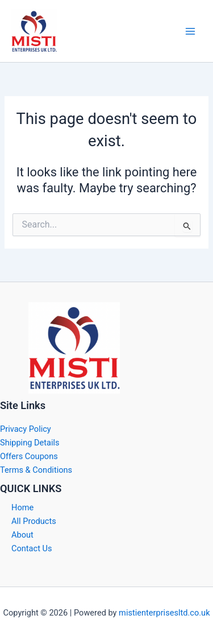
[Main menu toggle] (190, 31)
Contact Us (32, 548)
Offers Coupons (29, 456)
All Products (34, 521)
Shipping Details (30, 443)
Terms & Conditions (36, 470)
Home (22, 507)
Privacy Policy (26, 429)
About (22, 535)
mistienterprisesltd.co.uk (164, 613)
